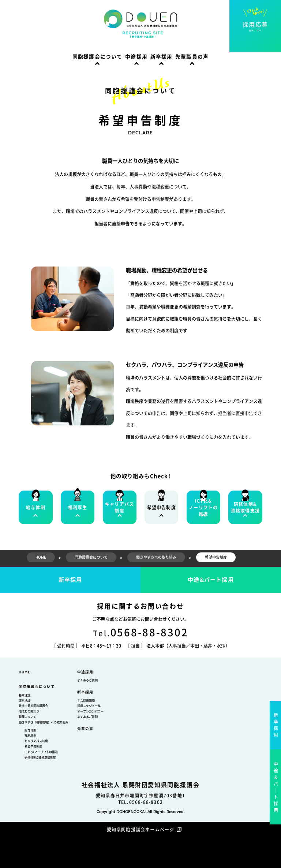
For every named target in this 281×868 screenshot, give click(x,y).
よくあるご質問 (87, 680)
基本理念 (25, 695)
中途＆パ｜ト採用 (276, 787)
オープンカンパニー (90, 711)
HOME (25, 672)
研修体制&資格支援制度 (40, 757)
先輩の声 (85, 729)
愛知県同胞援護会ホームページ (141, 830)
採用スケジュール (89, 706)
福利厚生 (30, 735)
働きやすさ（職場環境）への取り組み (44, 722)
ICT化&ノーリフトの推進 (41, 752)
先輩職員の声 (192, 57)
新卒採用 (162, 57)
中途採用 (136, 57)
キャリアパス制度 (36, 741)
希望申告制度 (33, 746)
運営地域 (25, 701)
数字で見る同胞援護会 (33, 706)
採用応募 (255, 27)
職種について (27, 717)
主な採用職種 (86, 701)
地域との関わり (29, 711)
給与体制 (30, 730)
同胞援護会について (98, 57)
